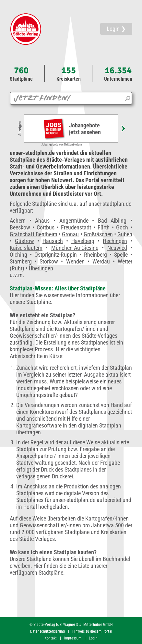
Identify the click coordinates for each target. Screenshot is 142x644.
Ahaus (42, 221)
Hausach (53, 241)
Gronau (70, 234)
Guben (125, 234)
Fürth (104, 227)
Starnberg (21, 261)
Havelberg (83, 241)
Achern (18, 221)
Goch (122, 227)
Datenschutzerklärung (47, 631)
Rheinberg (95, 255)
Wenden (75, 261)
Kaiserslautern (26, 248)
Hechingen (115, 241)
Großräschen (98, 234)
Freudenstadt (76, 227)
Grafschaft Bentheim (34, 234)
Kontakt (51, 638)
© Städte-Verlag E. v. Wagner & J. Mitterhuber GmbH (71, 625)
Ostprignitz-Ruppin (56, 255)
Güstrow (24, 241)
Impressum (73, 638)
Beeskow (20, 227)
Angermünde (74, 221)
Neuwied (117, 248)
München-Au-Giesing (75, 248)
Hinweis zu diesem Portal (92, 631)
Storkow (49, 261)
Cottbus (46, 227)
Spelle (121, 255)
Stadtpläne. (52, 573)
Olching (18, 255)
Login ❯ (116, 29)
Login (93, 638)
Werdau (101, 261)
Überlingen (41, 268)
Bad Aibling (112, 221)
